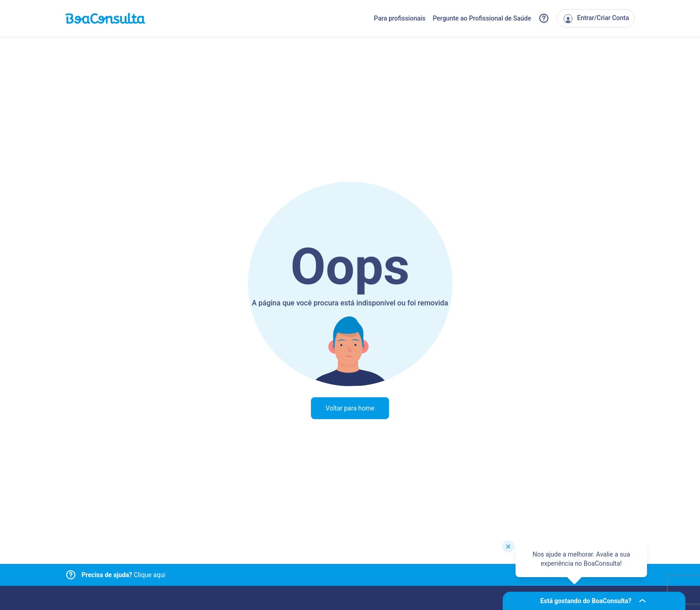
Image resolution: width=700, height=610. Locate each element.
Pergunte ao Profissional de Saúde (482, 18)
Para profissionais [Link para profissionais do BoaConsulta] (400, 18)
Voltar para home (350, 408)
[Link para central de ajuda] (71, 575)
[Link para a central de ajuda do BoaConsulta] (544, 18)
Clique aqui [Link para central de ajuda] (124, 575)
